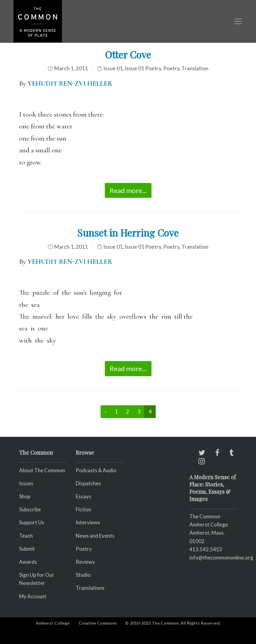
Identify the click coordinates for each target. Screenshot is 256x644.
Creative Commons (98, 623)
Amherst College (53, 623)
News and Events (95, 536)
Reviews (85, 562)
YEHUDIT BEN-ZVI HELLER (71, 262)
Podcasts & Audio (96, 470)
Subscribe (30, 509)
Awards (28, 562)
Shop (25, 496)
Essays (83, 496)
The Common (205, 516)
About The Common (42, 470)
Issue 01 (113, 68)
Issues (26, 483)
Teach (26, 536)
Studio (83, 575)
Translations (90, 588)
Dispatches (88, 483)
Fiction (83, 509)
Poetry (171, 68)
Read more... (128, 190)
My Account (33, 596)
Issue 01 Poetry (143, 68)
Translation (195, 68)
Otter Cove (128, 54)
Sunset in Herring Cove (128, 232)
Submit (27, 549)
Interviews (88, 522)
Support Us (32, 522)
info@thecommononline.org (221, 558)
